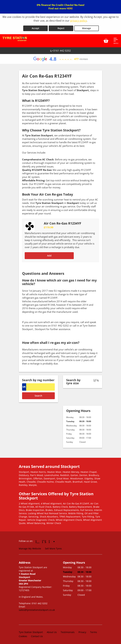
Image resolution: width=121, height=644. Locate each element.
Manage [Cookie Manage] (86, 27)
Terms (94, 631)
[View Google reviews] (60, 58)
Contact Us (37, 635)
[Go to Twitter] (44, 540)
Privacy (82, 631)
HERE (70, 8)
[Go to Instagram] (52, 540)
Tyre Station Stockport (31, 631)
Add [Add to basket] (49, 254)
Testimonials (68, 631)
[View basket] (106, 39)
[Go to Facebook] (38, 540)
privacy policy (78, 21)
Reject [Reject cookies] (61, 27)
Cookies (23, 635)
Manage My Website (30, 547)
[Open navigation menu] (116, 39)
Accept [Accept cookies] (35, 27)
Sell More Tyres (53, 547)
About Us (52, 631)
